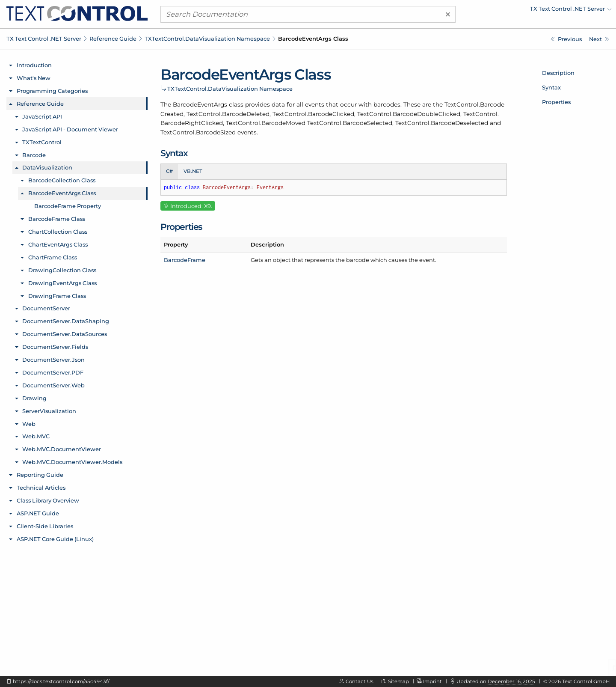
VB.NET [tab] (193, 171)
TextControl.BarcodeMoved (266, 123)
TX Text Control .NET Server (44, 39)
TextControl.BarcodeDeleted (228, 114)
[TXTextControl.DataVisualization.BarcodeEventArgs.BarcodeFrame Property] (599, 39)
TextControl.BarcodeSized (198, 132)
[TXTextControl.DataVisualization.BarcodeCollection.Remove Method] (566, 39)
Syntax (551, 87)
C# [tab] (169, 171)
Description (558, 73)
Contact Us (360, 681)
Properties (556, 102)
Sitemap (398, 681)
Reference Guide (113, 39)
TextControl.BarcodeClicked (313, 114)
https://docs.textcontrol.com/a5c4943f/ (61, 681)
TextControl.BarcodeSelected (350, 123)
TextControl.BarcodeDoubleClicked (409, 114)
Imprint (432, 681)
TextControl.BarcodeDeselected (442, 123)
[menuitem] (537, 11)
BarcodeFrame (185, 260)
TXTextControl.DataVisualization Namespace (207, 39)
